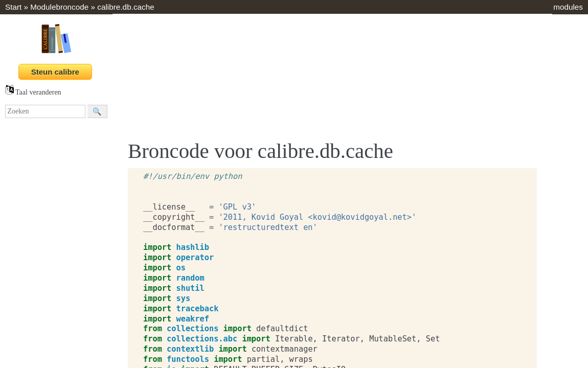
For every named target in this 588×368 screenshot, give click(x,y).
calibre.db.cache (126, 7)
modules (568, 7)
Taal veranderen (33, 92)
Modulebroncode (59, 7)
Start (13, 7)
